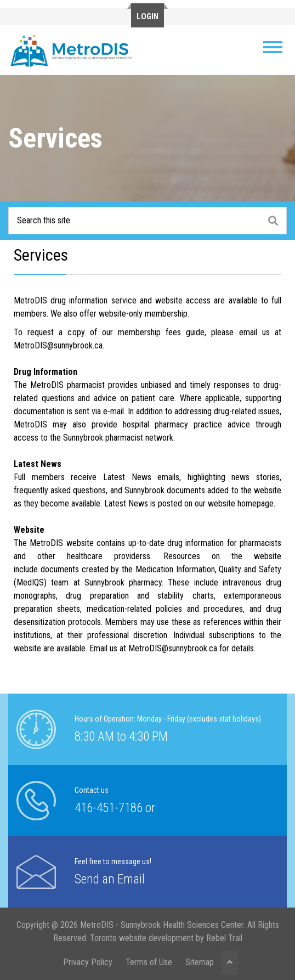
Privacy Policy (88, 962)
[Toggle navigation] (273, 47)
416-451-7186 (109, 808)
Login (147, 16)
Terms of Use (149, 962)
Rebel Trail (224, 938)
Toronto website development (142, 938)
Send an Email (110, 879)
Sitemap (200, 962)
